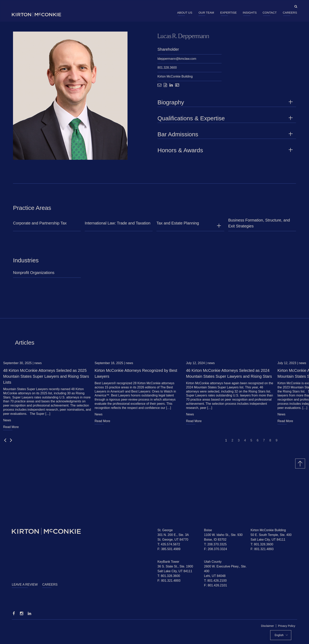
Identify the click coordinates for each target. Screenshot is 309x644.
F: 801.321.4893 (262, 549)
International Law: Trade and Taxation (118, 225)
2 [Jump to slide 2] (232, 442)
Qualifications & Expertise (226, 118)
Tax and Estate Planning (178, 225)
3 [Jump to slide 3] (239, 442)
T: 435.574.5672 (169, 544)
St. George (165, 530)
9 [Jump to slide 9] (277, 442)
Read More (11, 429)
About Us (185, 13)
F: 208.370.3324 (215, 549)
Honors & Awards (226, 150)
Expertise (228, 13)
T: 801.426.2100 (215, 581)
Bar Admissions (226, 134)
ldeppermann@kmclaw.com (177, 59)
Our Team (206, 13)
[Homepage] (82, 531)
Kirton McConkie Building (175, 77)
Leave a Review (25, 585)
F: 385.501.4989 (169, 549)
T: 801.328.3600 (262, 544)
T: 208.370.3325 (215, 544)
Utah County (213, 562)
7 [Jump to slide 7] (264, 442)
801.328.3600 (167, 68)
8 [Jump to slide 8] (270, 442)
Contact (269, 13)
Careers (290, 13)
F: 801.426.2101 (215, 585)
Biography (226, 102)
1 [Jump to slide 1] (226, 442)
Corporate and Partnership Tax (40, 225)
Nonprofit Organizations (34, 275)
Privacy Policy (287, 626)
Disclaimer (268, 626)
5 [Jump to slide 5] (251, 442)
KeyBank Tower (168, 562)
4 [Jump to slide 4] (245, 442)
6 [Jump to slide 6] (258, 442)
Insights (250, 13)
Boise (208, 530)
